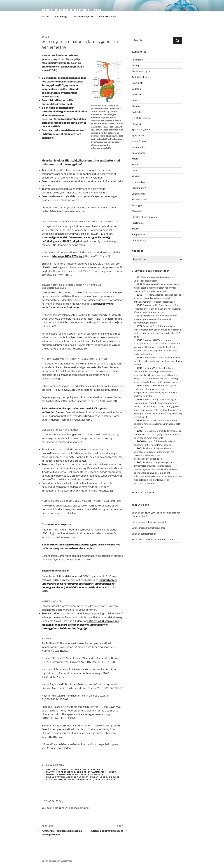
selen (83, 775)
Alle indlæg (61, 16)
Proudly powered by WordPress (56, 861)
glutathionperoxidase (61, 772)
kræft (112, 772)
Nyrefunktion (138, 182)
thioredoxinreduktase (78, 780)
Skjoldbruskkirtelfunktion (144, 217)
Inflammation (55, 765)
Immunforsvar (139, 141)
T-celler (114, 777)
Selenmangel (138, 194)
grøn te (82, 772)
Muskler (136, 176)
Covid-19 (136, 95)
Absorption (137, 60)
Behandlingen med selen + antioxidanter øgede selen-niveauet (78, 545)
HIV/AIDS (137, 124)
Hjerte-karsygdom (141, 129)
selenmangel (97, 775)
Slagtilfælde (138, 223)
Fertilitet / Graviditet (142, 118)
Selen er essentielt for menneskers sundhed (153, 539)
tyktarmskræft (105, 780)
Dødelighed (137, 112)
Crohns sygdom (80, 769)
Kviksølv (136, 165)
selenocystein (56, 777)
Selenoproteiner (140, 199)
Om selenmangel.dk (83, 16)
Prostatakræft (139, 188)
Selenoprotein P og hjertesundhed (149, 528)
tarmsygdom (54, 780)
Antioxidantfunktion (142, 77)
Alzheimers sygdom (142, 71)
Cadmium (137, 89)
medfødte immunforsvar (62, 775)
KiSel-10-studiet (107, 16)
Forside (45, 16)
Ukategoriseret (139, 240)
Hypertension (138, 135)
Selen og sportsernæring (144, 534)
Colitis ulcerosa (57, 769)
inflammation (97, 772)
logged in (62, 808)
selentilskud (99, 777)
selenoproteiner (78, 777)
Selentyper (137, 205)
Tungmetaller (138, 234)
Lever (135, 170)
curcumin (97, 769)
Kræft (135, 159)
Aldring (135, 65)
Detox (135, 100)
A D (47, 37)
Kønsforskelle (139, 153)
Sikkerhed (137, 211)
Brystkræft (137, 83)
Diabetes (136, 106)
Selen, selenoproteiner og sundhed (149, 522)
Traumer (136, 229)
